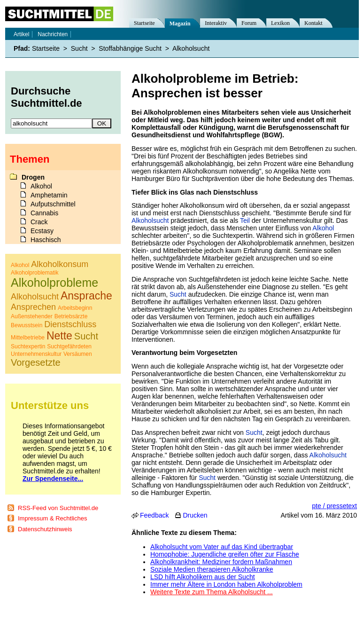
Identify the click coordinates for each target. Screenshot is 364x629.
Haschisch (46, 240)
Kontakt (314, 23)
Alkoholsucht (150, 220)
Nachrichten (53, 34)
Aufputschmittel (53, 204)
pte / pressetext (334, 506)
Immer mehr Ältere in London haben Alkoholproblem (226, 584)
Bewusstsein (27, 325)
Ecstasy (42, 231)
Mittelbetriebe (28, 338)
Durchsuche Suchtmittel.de (46, 97)
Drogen (33, 177)
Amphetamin (49, 195)
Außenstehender (32, 316)
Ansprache (86, 296)
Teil (245, 220)
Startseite (144, 23)
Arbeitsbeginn (75, 308)
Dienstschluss (70, 324)
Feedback (154, 515)
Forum (249, 23)
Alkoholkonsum (60, 264)
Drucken (195, 515)
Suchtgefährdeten (69, 346)
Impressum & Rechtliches (52, 518)
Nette (59, 336)
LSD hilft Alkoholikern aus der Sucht (203, 577)
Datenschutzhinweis (45, 529)
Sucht (178, 294)
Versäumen (78, 354)
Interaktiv (216, 23)
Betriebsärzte (71, 316)
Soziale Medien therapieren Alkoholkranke (212, 569)
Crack (39, 222)
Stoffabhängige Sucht (130, 48)
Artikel (21, 34)
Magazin (180, 24)
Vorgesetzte (36, 362)
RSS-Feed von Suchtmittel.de (58, 508)
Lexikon (280, 23)
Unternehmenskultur (36, 354)
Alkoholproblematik (35, 273)
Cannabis (44, 213)
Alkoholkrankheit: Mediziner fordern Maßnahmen (221, 562)
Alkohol (323, 228)
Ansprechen (33, 307)
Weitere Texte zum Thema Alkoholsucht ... (212, 592)
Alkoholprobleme (54, 283)
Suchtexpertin (28, 346)
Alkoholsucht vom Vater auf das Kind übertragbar (222, 547)
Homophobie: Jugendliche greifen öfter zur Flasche (225, 554)
